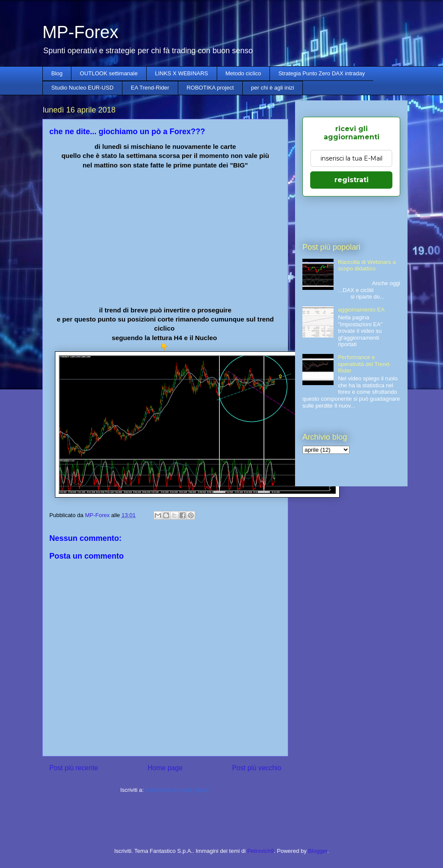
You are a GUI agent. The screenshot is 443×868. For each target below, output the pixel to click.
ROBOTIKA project (210, 88)
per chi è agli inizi (273, 88)
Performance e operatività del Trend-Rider (364, 364)
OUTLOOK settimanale (109, 73)
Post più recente (74, 768)
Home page (165, 768)
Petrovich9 (260, 851)
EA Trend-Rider (150, 88)
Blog (57, 73)
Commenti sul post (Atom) (178, 790)
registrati (352, 180)
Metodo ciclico (243, 73)
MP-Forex (80, 32)
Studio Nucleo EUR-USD (83, 88)
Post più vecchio (257, 768)
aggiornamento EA (361, 310)
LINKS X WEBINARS (181, 73)
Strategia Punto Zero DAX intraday (321, 73)
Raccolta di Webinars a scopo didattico (367, 265)
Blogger (318, 851)
